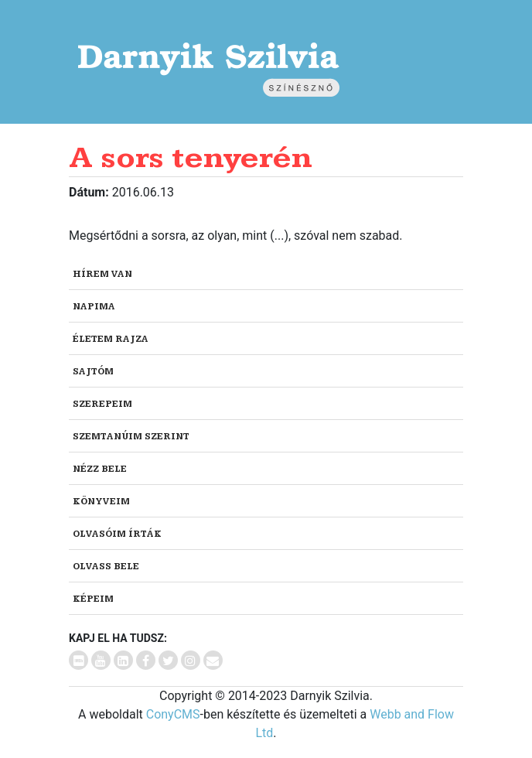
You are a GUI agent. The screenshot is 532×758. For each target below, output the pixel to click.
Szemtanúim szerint (131, 437)
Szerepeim (102, 404)
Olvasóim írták (117, 534)
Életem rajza (111, 339)
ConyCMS (173, 714)
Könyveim (101, 502)
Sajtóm (93, 372)
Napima (94, 307)
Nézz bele (100, 469)
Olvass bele (106, 567)
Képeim (93, 599)
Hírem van (102, 274)
